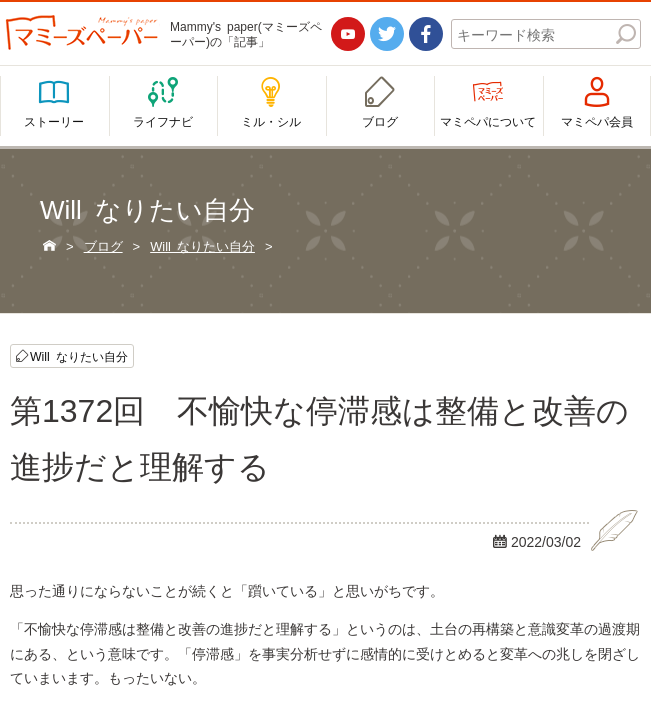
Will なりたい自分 (79, 356)
